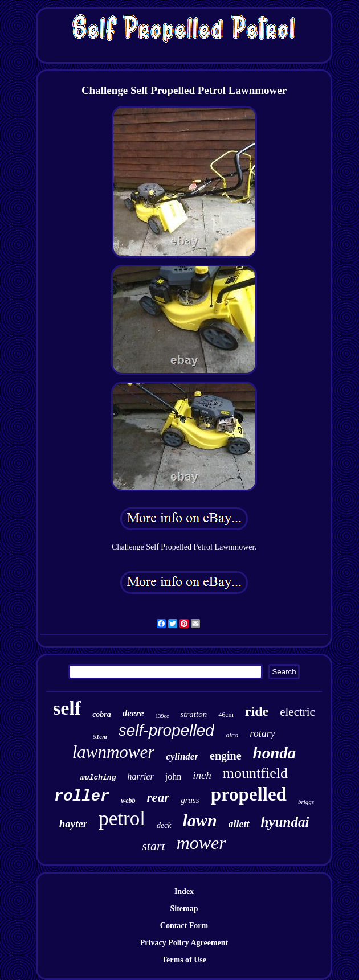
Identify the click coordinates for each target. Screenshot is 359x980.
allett (239, 824)
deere (133, 713)
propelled (249, 794)
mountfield (255, 773)
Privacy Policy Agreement (184, 943)
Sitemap (184, 909)
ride (257, 711)
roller (82, 797)
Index (184, 891)
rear (158, 797)
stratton (193, 714)
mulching (98, 778)
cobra (102, 714)
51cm (100, 736)
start (153, 846)
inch (202, 775)
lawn (200, 820)
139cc (162, 716)
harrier (140, 776)
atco (232, 735)
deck (164, 825)
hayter (74, 824)
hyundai (285, 822)
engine (226, 756)
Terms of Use (184, 960)
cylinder (182, 756)
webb (128, 801)
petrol (122, 819)
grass (190, 800)
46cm (226, 715)
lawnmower (114, 752)
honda (275, 753)
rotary (262, 733)
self (67, 708)
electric (297, 712)
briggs (306, 802)
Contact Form (184, 926)
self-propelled (166, 730)
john (173, 776)
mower (201, 843)
